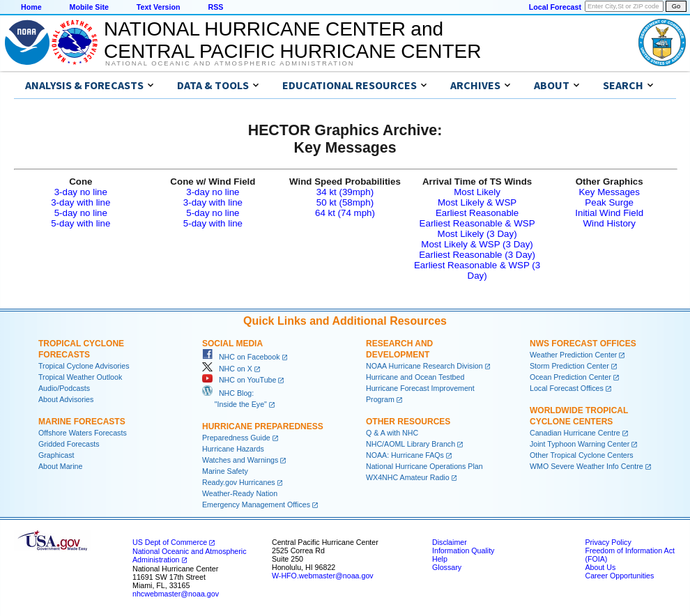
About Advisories (66, 399)
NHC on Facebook (241, 357)
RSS (215, 7)
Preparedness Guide (236, 438)
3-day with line (80, 202)
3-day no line (81, 192)
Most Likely (477, 192)
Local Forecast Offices (567, 388)
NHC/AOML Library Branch (411, 444)
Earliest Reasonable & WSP (477, 223)
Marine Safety (225, 471)
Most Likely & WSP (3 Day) (477, 244)
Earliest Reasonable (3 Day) (477, 255)
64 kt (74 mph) (345, 213)
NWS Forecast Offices (583, 344)
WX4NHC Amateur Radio (408, 477)
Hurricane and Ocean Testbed (415, 377)
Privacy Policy (608, 542)
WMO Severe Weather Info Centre (586, 466)
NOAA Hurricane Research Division (424, 366)
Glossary (447, 567)
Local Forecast (555, 7)
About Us (600, 567)
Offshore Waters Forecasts (83, 433)
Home (31, 7)
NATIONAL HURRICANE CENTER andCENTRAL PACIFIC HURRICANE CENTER (292, 40)
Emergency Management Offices (256, 505)
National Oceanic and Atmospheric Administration (230, 63)
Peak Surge (609, 202)
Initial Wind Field (609, 213)
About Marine (60, 466)
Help (440, 559)
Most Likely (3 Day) (477, 234)
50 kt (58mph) (345, 202)
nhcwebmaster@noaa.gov (176, 594)
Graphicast (56, 455)
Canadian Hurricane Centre (575, 433)
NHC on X (227, 369)
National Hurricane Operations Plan (424, 466)
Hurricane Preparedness (263, 426)
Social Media (232, 344)
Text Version (159, 7)
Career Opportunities (619, 576)
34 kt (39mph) (345, 192)
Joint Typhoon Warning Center (580, 444)
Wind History (609, 223)
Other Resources (408, 422)
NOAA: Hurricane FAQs (405, 455)
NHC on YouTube (239, 380)
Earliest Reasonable (477, 213)
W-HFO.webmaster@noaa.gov (323, 576)
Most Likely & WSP (477, 202)
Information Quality (463, 550)
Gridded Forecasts (69, 444)
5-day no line (81, 213)
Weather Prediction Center (573, 355)
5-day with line (80, 223)
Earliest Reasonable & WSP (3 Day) (477, 270)
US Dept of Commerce (170, 542)
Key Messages (609, 192)
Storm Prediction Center (569, 366)
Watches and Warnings (240, 460)
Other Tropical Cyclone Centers (582, 455)
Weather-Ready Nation (240, 493)
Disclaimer (450, 542)
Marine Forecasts (82, 422)
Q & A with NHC (392, 433)
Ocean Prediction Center (570, 377)
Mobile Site (89, 7)
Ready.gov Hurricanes (239, 482)
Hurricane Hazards (233, 449)
